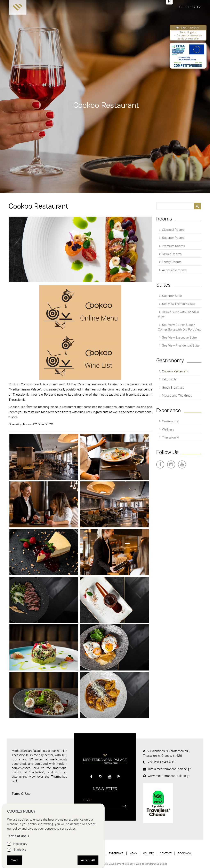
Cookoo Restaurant (175, 371)
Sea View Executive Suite (179, 338)
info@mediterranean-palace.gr (169, 769)
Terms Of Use (21, 794)
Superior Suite (172, 296)
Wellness (168, 429)
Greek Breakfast (173, 388)
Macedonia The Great (177, 396)
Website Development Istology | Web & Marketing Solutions (133, 864)
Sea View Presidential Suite (181, 346)
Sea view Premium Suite (179, 304)
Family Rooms (172, 262)
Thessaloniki (170, 437)
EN (187, 7)
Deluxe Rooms (172, 254)
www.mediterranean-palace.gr (169, 776)
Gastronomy (170, 421)
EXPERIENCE (116, 853)
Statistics (20, 850)
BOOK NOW (185, 853)
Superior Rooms (173, 238)
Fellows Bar (170, 379)
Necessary (20, 844)
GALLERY (148, 853)
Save (15, 860)
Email (88, 800)
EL (181, 7)
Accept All (88, 860)
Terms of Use (17, 836)
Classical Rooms (173, 230)
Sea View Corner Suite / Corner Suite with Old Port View (180, 327)
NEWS (133, 853)
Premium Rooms (173, 246)
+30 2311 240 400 (161, 762)
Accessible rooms (174, 270)
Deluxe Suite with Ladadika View (178, 314)
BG (193, 7)
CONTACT (166, 853)
